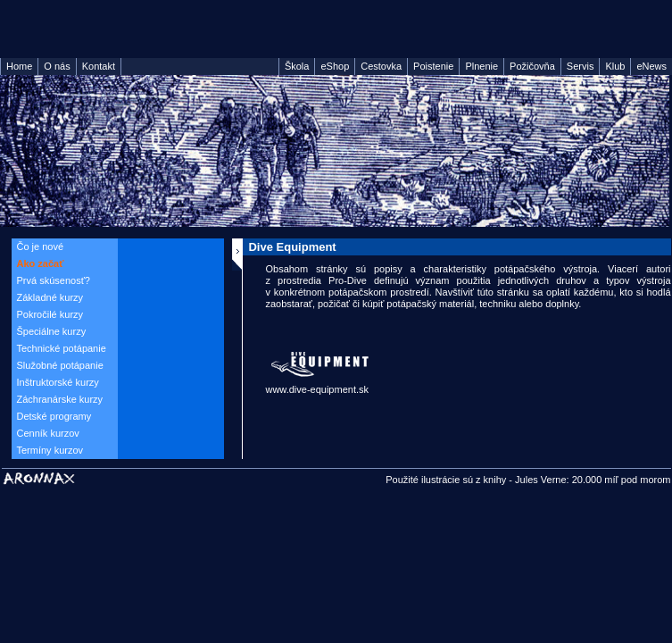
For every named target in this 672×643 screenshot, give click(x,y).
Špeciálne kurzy (52, 331)
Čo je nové (41, 246)
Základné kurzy (50, 297)
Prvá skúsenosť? (54, 280)
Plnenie (481, 66)
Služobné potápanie (60, 365)
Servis (581, 66)
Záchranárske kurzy (60, 399)
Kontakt (99, 66)
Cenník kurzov (48, 433)
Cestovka (381, 66)
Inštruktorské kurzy (58, 382)
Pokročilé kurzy (50, 314)
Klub (615, 66)
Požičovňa (532, 66)
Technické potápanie (62, 348)
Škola (297, 66)
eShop (335, 66)
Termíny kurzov (50, 450)
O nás (57, 66)
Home (19, 66)
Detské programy (54, 416)
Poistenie (433, 66)
